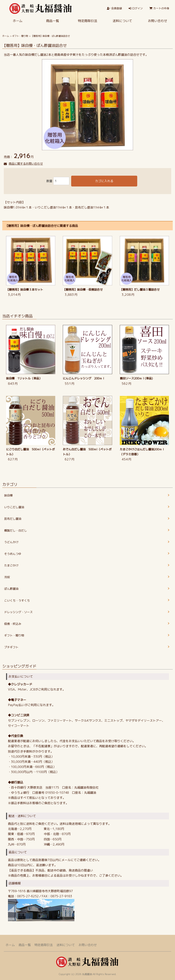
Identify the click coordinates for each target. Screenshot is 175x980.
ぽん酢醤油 (11, 589)
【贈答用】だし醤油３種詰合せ (140, 290)
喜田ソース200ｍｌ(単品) (136, 378)
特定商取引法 (87, 21)
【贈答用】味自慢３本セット (25, 290)
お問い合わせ (88, 945)
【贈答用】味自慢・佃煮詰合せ (83, 290)
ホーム (18, 21)
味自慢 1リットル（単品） (24, 378)
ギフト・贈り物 (20, 36)
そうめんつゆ (13, 554)
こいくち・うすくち (17, 601)
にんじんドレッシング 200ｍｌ (84, 378)
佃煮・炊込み (13, 624)
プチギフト (11, 647)
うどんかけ (11, 542)
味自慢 (8, 495)
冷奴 (7, 577)
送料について (122, 21)
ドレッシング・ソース (18, 612)
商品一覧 (53, 21)
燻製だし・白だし (16, 531)
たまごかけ (11, 565)
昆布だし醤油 (13, 519)
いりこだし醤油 (14, 507)
